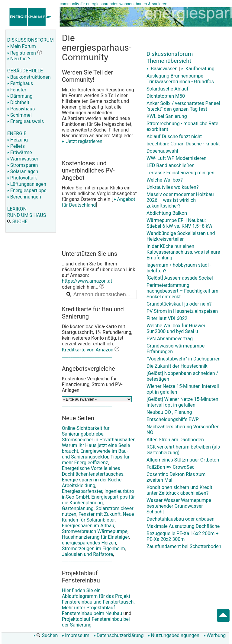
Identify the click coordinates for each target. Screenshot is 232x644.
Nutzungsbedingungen (173, 635)
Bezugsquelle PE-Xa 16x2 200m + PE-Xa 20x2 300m (182, 536)
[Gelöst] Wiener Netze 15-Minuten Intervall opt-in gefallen (182, 402)
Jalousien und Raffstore (87, 554)
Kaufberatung (198, 69)
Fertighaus (20, 83)
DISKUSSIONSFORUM (31, 40)
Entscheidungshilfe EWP (173, 419)
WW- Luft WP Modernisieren (176, 158)
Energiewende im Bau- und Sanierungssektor (95, 454)
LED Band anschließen (171, 165)
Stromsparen (23, 165)
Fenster (17, 90)
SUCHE (18, 222)
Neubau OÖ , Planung (169, 412)
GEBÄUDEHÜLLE (25, 71)
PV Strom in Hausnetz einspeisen (182, 311)
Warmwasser (23, 159)
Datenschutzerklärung (119, 635)
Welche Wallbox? (165, 180)
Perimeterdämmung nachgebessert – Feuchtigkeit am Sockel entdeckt (182, 291)
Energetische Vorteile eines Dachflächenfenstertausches (93, 471)
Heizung (18, 140)
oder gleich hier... (83, 287)
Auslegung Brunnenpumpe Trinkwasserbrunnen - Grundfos (180, 79)
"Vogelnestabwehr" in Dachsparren (184, 359)
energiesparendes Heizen (89, 543)
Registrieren (22, 53)
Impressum (76, 635)
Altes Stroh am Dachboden (175, 440)
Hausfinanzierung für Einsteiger (95, 537)
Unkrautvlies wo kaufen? (172, 187)
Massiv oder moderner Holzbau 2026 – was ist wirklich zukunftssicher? (180, 200)
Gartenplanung (78, 508)
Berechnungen (24, 197)
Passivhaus (21, 109)
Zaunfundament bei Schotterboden (184, 546)
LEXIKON (17, 209)
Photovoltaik (22, 178)
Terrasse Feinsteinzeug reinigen (180, 173)
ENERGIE (17, 133)
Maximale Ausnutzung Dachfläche (183, 526)
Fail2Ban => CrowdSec (171, 467)
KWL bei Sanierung (167, 116)
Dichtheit (18, 102)
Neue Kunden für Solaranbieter (98, 517)
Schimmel (19, 115)
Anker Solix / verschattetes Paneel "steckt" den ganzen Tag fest (183, 106)
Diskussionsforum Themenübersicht (170, 57)
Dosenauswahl (162, 151)
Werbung (215, 635)
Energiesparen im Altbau (88, 526)
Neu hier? (19, 59)
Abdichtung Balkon (167, 213)
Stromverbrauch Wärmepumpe (95, 531)
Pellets (16, 146)
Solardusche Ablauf (168, 89)
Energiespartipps (27, 190)
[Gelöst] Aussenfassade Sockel (180, 278)
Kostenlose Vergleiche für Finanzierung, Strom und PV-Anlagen (92, 384)
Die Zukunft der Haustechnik (177, 366)
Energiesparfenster (82, 491)
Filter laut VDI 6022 (167, 318)
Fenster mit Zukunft (100, 514)
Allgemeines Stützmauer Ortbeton (183, 460)
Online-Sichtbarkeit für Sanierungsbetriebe (86, 431)
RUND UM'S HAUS (27, 215)
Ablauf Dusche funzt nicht (174, 136)
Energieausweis (26, 121)
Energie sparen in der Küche (92, 480)
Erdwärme (20, 152)
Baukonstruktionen (29, 77)
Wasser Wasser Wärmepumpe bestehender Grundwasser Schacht (179, 506)
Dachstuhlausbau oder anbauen (180, 519)
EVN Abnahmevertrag (170, 339)
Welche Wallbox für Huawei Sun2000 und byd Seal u (176, 328)
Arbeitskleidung (79, 485)
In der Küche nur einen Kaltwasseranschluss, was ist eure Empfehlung (183, 252)
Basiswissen (162, 69)
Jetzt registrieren (82, 141)
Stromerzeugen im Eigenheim (93, 549)
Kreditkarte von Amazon (88, 350)
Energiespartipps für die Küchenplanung (98, 500)
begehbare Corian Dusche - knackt (183, 144)
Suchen (46, 635)
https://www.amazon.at (87, 281)
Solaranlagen (23, 171)
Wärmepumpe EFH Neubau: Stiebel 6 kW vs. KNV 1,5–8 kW (179, 223)
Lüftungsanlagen (27, 184)
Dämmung (20, 96)
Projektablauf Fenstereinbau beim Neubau (92, 611)
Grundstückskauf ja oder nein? (179, 304)
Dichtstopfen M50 (166, 96)
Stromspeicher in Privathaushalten (99, 440)
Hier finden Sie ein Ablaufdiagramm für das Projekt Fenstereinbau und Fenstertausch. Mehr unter (99, 584)
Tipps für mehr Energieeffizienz (96, 460)
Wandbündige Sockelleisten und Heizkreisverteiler (181, 236)
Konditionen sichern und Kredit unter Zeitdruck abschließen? (179, 490)
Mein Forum (22, 46)
